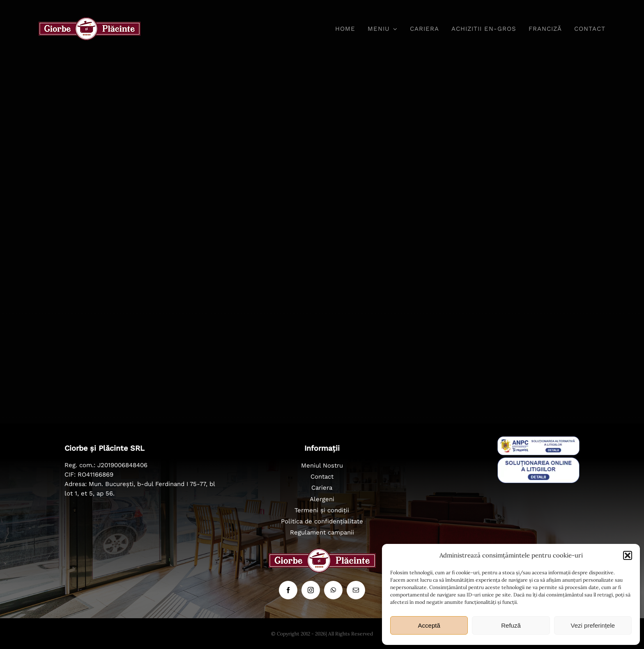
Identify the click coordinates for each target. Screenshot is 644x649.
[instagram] (311, 590)
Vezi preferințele (593, 625)
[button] (628, 555)
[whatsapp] (333, 590)
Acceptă (429, 625)
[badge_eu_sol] (538, 461)
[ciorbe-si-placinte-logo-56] (90, 21)
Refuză (511, 625)
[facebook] (288, 590)
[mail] (356, 590)
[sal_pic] (538, 440)
